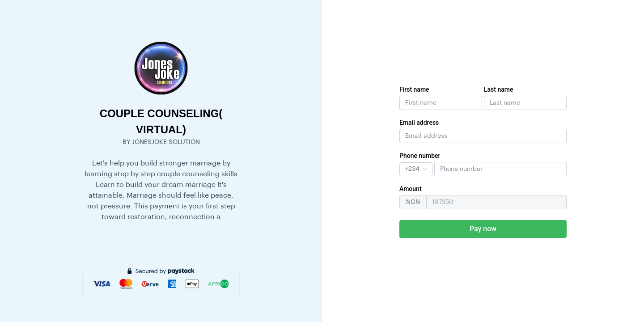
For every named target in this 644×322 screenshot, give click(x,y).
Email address (419, 123)
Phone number (420, 156)
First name (414, 89)
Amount (411, 189)
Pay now (483, 229)
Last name (499, 89)
